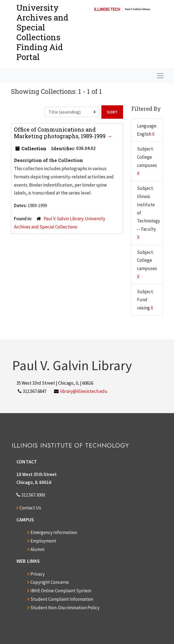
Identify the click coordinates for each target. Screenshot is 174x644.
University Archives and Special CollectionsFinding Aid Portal (42, 32)
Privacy (38, 574)
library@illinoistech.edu (84, 391)
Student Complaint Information (62, 599)
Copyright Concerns (50, 582)
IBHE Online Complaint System (61, 591)
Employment (43, 541)
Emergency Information (54, 532)
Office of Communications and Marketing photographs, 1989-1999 (60, 133)
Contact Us (30, 508)
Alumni (37, 549)
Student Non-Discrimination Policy (65, 608)
